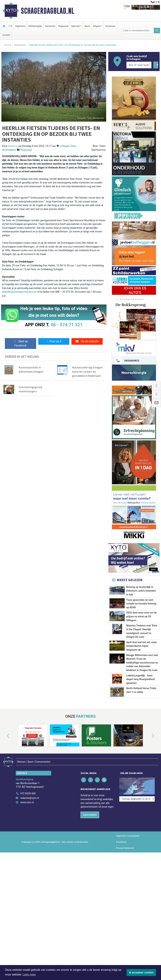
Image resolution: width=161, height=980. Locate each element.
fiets (73, 146)
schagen (65, 146)
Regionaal (63, 26)
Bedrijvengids (35, 26)
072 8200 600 (28, 806)
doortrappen (9, 150)
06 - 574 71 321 (67, 325)
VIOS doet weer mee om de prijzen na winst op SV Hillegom (142, 616)
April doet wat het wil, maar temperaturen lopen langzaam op (142, 646)
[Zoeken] (157, 31)
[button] (4, 753)
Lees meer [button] (29, 975)
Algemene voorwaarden (128, 848)
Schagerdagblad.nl (47, 11)
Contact (6, 35)
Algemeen (20, 26)
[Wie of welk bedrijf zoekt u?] (139, 65)
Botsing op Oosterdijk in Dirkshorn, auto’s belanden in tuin (141, 591)
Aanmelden (90, 827)
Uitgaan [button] (97, 26)
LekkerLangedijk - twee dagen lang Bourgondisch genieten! (141, 679)
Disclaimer (121, 854)
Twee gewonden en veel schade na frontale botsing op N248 (141, 604)
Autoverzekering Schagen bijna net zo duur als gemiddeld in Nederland (87, 372)
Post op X (54, 341)
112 (10, 26)
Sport (87, 26)
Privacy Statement (125, 861)
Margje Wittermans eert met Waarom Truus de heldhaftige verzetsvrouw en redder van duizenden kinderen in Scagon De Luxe (142, 663)
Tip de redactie (87, 341)
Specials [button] (76, 26)
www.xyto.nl (27, 815)
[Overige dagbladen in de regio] (137, 798)
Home (8, 45)
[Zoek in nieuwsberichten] (138, 31)
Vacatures (110, 26)
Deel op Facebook (21, 343)
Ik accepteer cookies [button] (141, 973)
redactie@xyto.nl (30, 810)
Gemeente (50, 26)
